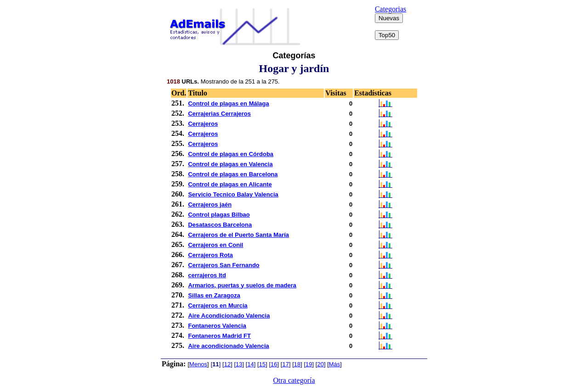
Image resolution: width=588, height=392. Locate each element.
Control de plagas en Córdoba (231, 154)
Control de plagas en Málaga (228, 104)
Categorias (390, 9)
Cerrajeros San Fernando (223, 265)
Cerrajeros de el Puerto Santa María (238, 235)
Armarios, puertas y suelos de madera (242, 285)
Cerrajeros (203, 124)
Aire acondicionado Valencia (228, 346)
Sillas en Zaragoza (214, 295)
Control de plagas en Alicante (230, 184)
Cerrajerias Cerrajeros (219, 114)
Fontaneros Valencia (217, 326)
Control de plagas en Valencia (230, 164)
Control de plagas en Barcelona (233, 174)
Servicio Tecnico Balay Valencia (233, 194)
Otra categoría (294, 380)
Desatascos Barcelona (220, 225)
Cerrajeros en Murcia (218, 305)
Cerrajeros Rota (210, 255)
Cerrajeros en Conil (215, 245)
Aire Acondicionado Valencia (229, 316)
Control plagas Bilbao (219, 215)
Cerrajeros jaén (210, 204)
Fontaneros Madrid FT (219, 336)
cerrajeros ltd (207, 275)
